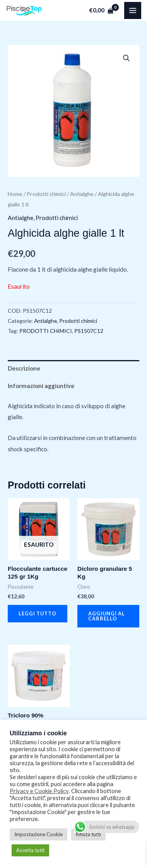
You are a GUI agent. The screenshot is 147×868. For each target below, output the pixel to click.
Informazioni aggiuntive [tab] (41, 386)
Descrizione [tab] (24, 368)
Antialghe (82, 194)
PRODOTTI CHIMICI (46, 331)
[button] (126, 58)
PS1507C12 (89, 331)
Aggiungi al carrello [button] (107, 616)
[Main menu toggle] (133, 10)
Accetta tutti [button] (30, 850)
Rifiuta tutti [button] (88, 834)
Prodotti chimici (46, 194)
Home (15, 194)
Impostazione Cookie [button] (38, 834)
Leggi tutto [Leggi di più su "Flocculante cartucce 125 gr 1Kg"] (38, 613)
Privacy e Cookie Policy (39, 791)
